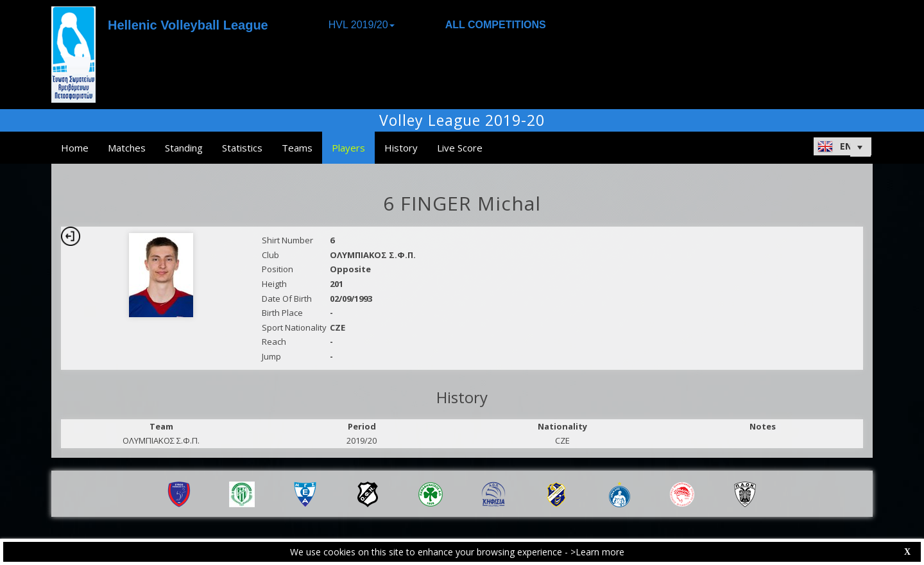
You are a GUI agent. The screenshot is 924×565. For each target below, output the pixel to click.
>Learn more (597, 552)
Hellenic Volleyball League (188, 25)
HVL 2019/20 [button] (362, 25)
